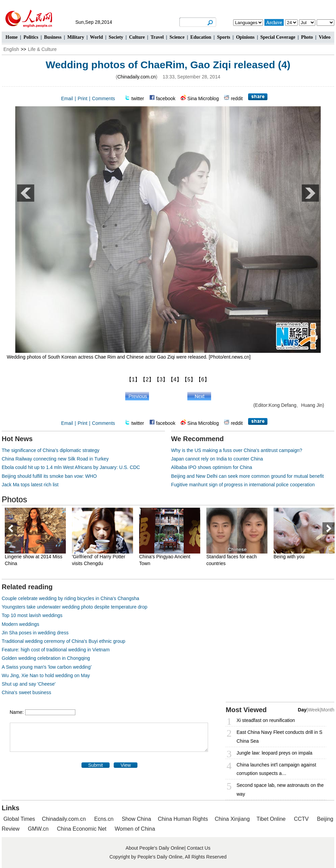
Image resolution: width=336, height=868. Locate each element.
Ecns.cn (104, 819)
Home (12, 37)
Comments (104, 98)
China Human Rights (183, 819)
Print (83, 98)
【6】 (203, 379)
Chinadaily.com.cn (137, 77)
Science (177, 37)
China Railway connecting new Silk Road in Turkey (55, 459)
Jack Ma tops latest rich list (30, 485)
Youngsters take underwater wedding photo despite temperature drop (74, 607)
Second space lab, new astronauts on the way (280, 789)
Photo (307, 37)
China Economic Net (82, 829)
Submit (96, 765)
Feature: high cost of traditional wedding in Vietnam (56, 650)
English (11, 49)
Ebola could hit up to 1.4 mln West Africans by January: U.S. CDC (71, 467)
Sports (223, 37)
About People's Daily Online (155, 848)
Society (116, 37)
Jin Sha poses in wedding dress (35, 633)
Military (76, 37)
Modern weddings (21, 624)
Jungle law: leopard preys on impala (274, 753)
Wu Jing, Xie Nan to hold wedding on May (46, 675)
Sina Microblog (203, 98)
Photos (14, 499)
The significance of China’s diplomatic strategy (51, 450)
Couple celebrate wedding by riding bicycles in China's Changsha (70, 598)
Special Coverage (278, 37)
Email (67, 98)
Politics (31, 37)
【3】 (161, 379)
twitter (138, 98)
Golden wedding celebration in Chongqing (46, 658)
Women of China (135, 829)
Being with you (289, 557)
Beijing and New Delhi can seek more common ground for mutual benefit (247, 476)
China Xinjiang (232, 819)
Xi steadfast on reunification (266, 720)
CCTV (301, 819)
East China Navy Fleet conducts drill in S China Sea (279, 736)
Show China (136, 819)
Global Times (19, 819)
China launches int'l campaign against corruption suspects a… (276, 769)
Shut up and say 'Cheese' (29, 684)
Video (324, 37)
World (96, 37)
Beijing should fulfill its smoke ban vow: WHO (49, 476)
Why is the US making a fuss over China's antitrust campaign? (237, 450)
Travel (157, 37)
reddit (237, 98)
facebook (166, 98)
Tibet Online (271, 819)
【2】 (147, 379)
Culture (137, 37)
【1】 (133, 379)
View (126, 765)
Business (53, 37)
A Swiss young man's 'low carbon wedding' (47, 667)
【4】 (175, 379)
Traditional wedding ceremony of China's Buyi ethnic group (63, 641)
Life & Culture (42, 49)
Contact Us (199, 848)
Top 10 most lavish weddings (32, 615)
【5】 (189, 379)
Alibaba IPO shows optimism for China (212, 467)
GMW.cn (39, 829)
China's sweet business (26, 692)
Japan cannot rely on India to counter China (217, 459)
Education (201, 37)
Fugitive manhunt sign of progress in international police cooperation (243, 485)
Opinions (245, 37)
